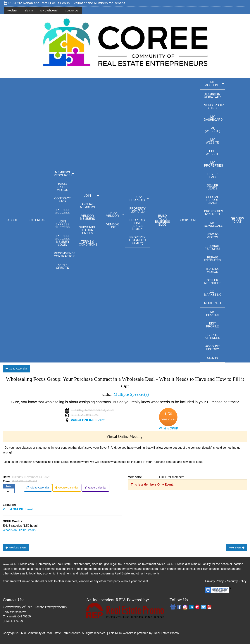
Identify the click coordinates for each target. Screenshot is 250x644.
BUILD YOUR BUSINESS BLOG (162, 220)
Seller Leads (212, 187)
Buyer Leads (212, 176)
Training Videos (213, 270)
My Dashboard (49, 11)
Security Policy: (237, 581)
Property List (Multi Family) (137, 240)
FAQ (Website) (212, 130)
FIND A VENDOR (113, 214)
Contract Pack (62, 200)
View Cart (238, 220)
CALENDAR (38, 220)
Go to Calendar (16, 369)
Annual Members (88, 206)
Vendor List (113, 226)
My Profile (213, 313)
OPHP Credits (63, 266)
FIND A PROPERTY (137, 198)
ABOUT (12, 220)
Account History (212, 348)
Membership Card (214, 107)
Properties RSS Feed (214, 213)
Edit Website (213, 153)
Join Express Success (62, 224)
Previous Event (16, 548)
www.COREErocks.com (18, 564)
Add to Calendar (38, 488)
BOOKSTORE (188, 220)
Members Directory (213, 95)
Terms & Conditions (88, 243)
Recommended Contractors (64, 255)
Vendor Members (88, 217)
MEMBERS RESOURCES (63, 174)
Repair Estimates (213, 259)
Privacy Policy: (215, 581)
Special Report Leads (213, 200)
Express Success (62, 211)
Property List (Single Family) (137, 224)
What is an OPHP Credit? (19, 530)
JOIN (87, 196)
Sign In (29, 11)
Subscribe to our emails (87, 230)
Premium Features (213, 247)
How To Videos (212, 236)
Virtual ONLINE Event (88, 420)
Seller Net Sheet (213, 282)
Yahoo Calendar (95, 488)
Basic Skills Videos (63, 187)
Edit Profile (213, 325)
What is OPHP (169, 428)
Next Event (236, 548)
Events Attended (212, 336)
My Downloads (214, 224)
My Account (212, 84)
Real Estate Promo (166, 633)
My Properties (214, 164)
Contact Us (71, 11)
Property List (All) (137, 210)
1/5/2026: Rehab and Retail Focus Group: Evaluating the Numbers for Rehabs (64, 3)
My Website (213, 141)
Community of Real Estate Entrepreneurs (54, 633)
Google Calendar (67, 488)
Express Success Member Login (62, 240)
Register (12, 11)
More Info (212, 303)
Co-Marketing (213, 293)
